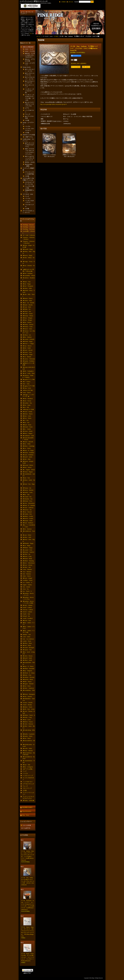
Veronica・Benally (28, 703)
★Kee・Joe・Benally (29, 303)
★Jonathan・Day (27, 403)
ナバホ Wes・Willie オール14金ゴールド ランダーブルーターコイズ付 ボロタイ (28, 881)
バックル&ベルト (28, 782)
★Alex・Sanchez (27, 696)
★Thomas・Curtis (28, 327)
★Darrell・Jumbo (27, 457)
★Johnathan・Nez (28, 499)
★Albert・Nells (27, 537)
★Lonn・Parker (27, 535)
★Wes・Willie (27, 444)
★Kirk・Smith (27, 348)
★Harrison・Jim (27, 510)
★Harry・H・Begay (28, 450)
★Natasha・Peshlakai (29, 361)
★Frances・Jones (27, 329)
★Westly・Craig (27, 717)
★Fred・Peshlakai (28, 273)
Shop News (26, 815)
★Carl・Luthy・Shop (29, 373)
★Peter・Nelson (27, 467)
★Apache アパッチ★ (29, 379)
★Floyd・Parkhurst (28, 523)
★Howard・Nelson (28, 465)
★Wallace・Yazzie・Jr (29, 715)
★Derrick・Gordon (28, 518)
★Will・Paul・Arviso (29, 709)
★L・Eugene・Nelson (29, 470)
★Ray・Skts (26, 495)
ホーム (38, 36)
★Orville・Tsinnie (28, 314)
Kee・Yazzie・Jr (27, 591)
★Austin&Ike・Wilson (29, 276)
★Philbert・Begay (28, 548)
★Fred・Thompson (28, 286)
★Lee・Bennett (27, 357)
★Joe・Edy (26, 407)
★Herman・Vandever (28, 552)
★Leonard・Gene (27, 550)
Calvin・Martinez (27, 569)
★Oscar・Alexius (27, 565)
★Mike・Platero (27, 682)
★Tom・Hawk (27, 738)
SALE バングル (30, 51)
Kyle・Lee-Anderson (28, 639)
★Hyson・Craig (27, 556)
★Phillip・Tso (27, 309)
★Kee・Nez (26, 422)
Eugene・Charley (27, 585)
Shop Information (27, 811)
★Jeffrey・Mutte (27, 643)
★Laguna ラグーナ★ (29, 386)
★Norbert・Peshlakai (28, 453)
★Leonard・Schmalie (29, 339)
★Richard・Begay (28, 341)
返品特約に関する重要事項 (79, 63)
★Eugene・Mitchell (28, 684)
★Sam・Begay (27, 284)
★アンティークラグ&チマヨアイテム (30, 145)
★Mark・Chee (27, 282)
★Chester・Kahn (27, 301)
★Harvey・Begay (27, 255)
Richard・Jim (26, 616)
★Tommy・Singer (28, 354)
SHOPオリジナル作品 (29, 135)
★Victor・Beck (27, 307)
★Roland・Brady (27, 559)
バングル (28, 126)
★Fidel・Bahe (27, 459)
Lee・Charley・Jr (27, 582)
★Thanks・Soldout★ (29, 800)
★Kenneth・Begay (28, 249)
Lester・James (27, 637)
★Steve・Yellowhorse (29, 563)
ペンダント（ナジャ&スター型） (30, 91)
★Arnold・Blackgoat (28, 648)
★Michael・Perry (27, 501)
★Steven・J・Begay (28, 344)
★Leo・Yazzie (27, 448)
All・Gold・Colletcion (29, 235)
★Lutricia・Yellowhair (29, 359)
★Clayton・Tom (27, 650)
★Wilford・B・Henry (29, 673)
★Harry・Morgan (27, 318)
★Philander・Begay (28, 543)
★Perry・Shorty (27, 418)
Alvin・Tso (26, 589)
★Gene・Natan (27, 645)
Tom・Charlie (26, 587)
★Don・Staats (27, 405)
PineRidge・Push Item (29, 229)
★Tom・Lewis (27, 720)
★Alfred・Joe (27, 554)
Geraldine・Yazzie (28, 580)
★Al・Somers (27, 382)
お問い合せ (71, 2)
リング (27, 196)
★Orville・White (27, 748)
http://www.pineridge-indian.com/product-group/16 (54, 104)
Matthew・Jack (27, 634)
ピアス (27, 108)
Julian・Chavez (27, 576)
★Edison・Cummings (29, 446)
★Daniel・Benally (28, 305)
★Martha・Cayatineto (29, 734)
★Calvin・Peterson (28, 724)
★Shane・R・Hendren (29, 505)
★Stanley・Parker (28, 736)
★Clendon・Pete (27, 514)
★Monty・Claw (27, 675)
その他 (27, 120)
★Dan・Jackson (27, 322)
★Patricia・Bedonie (28, 490)
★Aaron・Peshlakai (28, 455)
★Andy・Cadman (28, 605)
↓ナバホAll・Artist (28, 194)
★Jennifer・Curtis (28, 492)
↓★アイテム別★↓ (28, 769)
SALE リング (29, 49)
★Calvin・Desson (28, 656)
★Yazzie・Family (28, 412)
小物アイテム (29, 137)
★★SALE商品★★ (28, 47)
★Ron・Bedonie (27, 337)
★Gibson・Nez (27, 311)
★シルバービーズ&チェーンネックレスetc (30, 104)
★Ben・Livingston (28, 767)
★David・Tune (27, 620)
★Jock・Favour (27, 401)
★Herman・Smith (28, 521)
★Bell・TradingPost (28, 371)
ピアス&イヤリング (28, 784)
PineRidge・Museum (28, 225)
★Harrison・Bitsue (28, 679)
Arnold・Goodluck (28, 618)
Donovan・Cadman (28, 610)
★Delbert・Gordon (28, 516)
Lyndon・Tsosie (27, 641)
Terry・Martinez (27, 572)
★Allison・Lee (27, 335)
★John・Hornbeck (28, 399)
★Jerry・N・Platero (28, 666)
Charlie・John (26, 614)
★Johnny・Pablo (27, 288)
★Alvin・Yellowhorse (29, 503)
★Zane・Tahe (27, 765)
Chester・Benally (27, 705)
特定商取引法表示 (27, 807)
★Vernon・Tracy (27, 352)
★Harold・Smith (27, 658)
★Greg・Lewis (27, 388)
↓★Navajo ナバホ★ (28, 409)
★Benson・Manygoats (29, 694)
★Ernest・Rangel (27, 578)
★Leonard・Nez (27, 497)
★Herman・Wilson (28, 316)
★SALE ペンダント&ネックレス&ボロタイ (30, 55)
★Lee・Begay (27, 545)
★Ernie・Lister (27, 416)
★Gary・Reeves (27, 346)
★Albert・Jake (27, 567)
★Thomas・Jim (27, 488)
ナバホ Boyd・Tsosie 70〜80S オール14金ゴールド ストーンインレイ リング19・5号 (28, 957)
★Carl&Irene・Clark (28, 436)
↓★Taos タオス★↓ (28, 390)
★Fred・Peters (27, 686)
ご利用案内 (63, 2)
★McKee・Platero (28, 414)
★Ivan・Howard (27, 512)
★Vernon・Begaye (28, 472)
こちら (31, 33)
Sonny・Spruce (27, 392)
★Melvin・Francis (28, 722)
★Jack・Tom (26, 478)
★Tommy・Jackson (28, 324)
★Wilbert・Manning (28, 561)
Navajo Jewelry (27, 67)
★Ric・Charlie (27, 429)
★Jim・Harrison (27, 529)
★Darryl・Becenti (28, 350)
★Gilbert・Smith (27, 660)
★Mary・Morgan (27, 320)
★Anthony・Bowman (29, 677)
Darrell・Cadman (27, 607)
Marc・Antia (26, 384)
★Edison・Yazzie (27, 707)
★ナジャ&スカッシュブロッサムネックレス (30, 158)
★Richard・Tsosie (28, 427)
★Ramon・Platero (28, 298)
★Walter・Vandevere (28, 688)
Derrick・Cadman (27, 612)
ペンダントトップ (28, 776)
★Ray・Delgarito (27, 671)
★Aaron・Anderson (28, 508)
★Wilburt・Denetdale (29, 669)
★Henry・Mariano (28, 751)
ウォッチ (28, 114)
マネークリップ (27, 788)
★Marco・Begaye (28, 433)
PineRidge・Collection (29, 227)
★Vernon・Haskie (28, 431)
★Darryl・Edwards (28, 442)
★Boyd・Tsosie (27, 425)
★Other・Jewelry (30, 162)
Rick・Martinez (27, 574)
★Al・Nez (26, 420)
